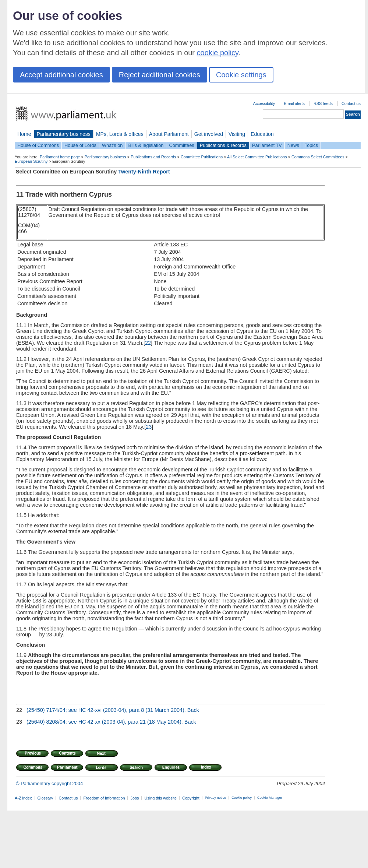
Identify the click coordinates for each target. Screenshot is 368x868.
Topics (311, 145)
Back (193, 710)
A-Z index (23, 798)
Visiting (237, 134)
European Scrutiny (31, 161)
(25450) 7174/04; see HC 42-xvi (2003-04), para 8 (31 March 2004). (106, 710)
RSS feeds (323, 103)
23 (149, 427)
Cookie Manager (270, 798)
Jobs (135, 798)
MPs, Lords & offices (120, 134)
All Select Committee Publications (257, 157)
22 (148, 343)
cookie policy (218, 53)
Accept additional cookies (61, 75)
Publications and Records (153, 157)
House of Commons (38, 145)
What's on (112, 145)
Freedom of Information (104, 798)
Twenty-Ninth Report (144, 172)
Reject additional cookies (160, 75)
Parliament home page (60, 157)
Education (262, 134)
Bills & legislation (146, 145)
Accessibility (264, 103)
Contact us (351, 103)
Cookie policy (242, 798)
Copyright (191, 798)
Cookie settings (241, 75)
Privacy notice (215, 798)
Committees (181, 145)
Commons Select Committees (318, 157)
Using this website (160, 798)
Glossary (45, 798)
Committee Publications (202, 157)
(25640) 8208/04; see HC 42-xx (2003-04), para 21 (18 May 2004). (105, 722)
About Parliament (169, 134)
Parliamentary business (64, 134)
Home (24, 134)
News (293, 145)
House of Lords (80, 145)
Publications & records (223, 145)
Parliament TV (267, 145)
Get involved (209, 134)
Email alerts (294, 103)
